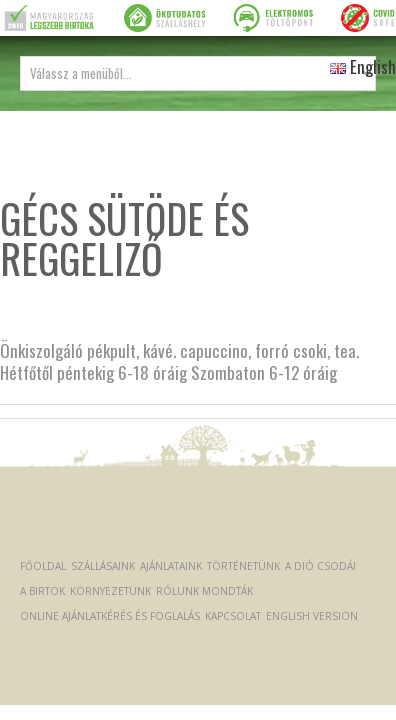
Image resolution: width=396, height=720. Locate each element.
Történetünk (243, 566)
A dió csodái (320, 566)
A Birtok (42, 591)
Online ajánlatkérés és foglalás (110, 616)
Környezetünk (110, 591)
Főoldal (43, 566)
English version (312, 616)
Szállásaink (103, 566)
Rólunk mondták (204, 591)
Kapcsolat (233, 616)
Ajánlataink (171, 566)
